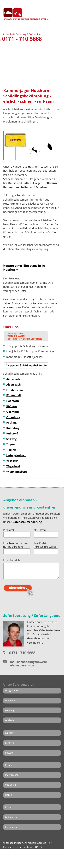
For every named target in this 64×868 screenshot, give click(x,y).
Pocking (11, 423)
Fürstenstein (15, 390)
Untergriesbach (16, 455)
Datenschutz (12, 817)
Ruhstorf (12, 434)
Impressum (11, 827)
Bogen (9, 795)
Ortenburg (13, 417)
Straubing (11, 785)
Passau (9, 753)
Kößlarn (12, 406)
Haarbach (13, 401)
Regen (9, 765)
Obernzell (13, 412)
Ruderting (13, 428)
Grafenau (10, 720)
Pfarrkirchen (12, 775)
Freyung (10, 710)
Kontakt (9, 807)
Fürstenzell (14, 395)
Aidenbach (13, 379)
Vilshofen (12, 461)
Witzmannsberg (17, 472)
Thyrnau (12, 444)
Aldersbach (14, 385)
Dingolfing (11, 701)
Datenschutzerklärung (27, 522)
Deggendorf (12, 691)
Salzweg (12, 439)
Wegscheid (13, 466)
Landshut (10, 743)
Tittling (11, 450)
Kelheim (10, 733)
